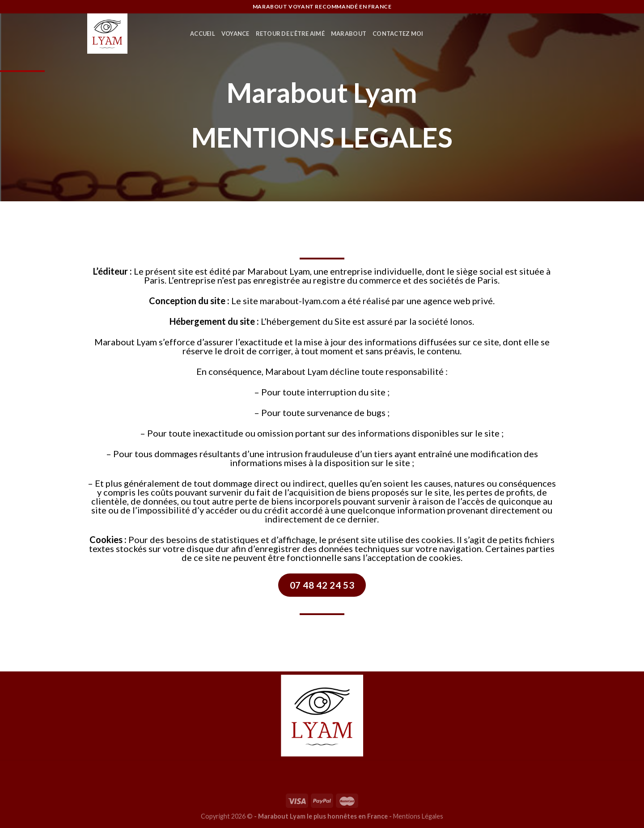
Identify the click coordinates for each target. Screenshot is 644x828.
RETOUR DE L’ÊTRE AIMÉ (290, 34)
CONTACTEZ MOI (398, 34)
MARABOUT (349, 34)
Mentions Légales (418, 816)
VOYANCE (235, 34)
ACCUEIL (203, 34)
